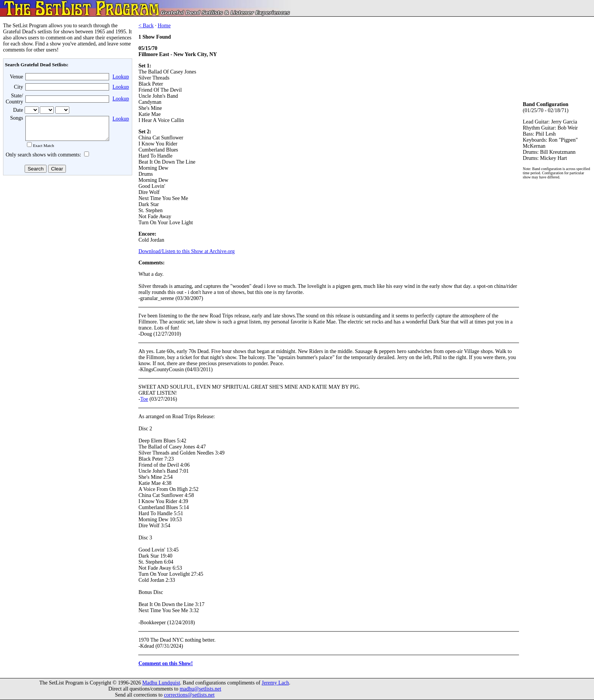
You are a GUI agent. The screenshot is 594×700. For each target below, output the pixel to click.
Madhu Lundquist (161, 683)
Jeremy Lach (275, 683)
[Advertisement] (67, 238)
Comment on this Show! (166, 663)
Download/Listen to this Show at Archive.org (186, 251)
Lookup (121, 77)
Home (164, 26)
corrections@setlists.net (189, 695)
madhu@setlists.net (200, 689)
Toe (144, 399)
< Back (146, 26)
